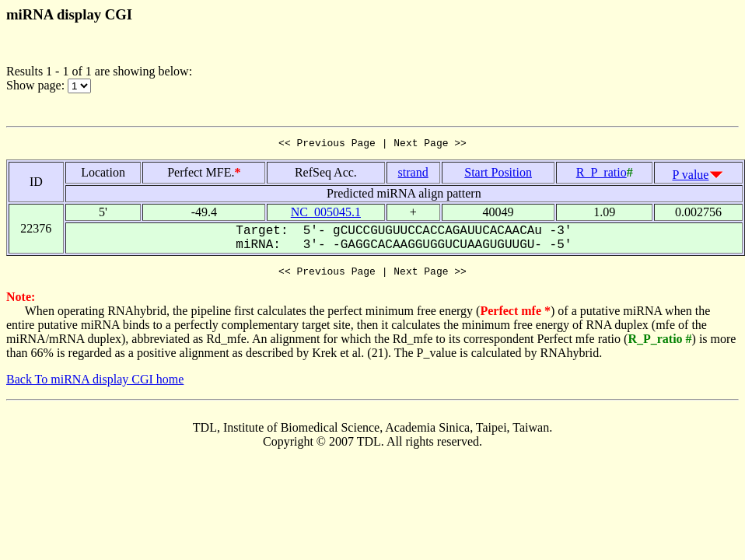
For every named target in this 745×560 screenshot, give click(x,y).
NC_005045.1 (326, 214)
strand (413, 175)
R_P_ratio (602, 175)
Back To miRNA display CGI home (95, 384)
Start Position (498, 175)
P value (691, 177)
